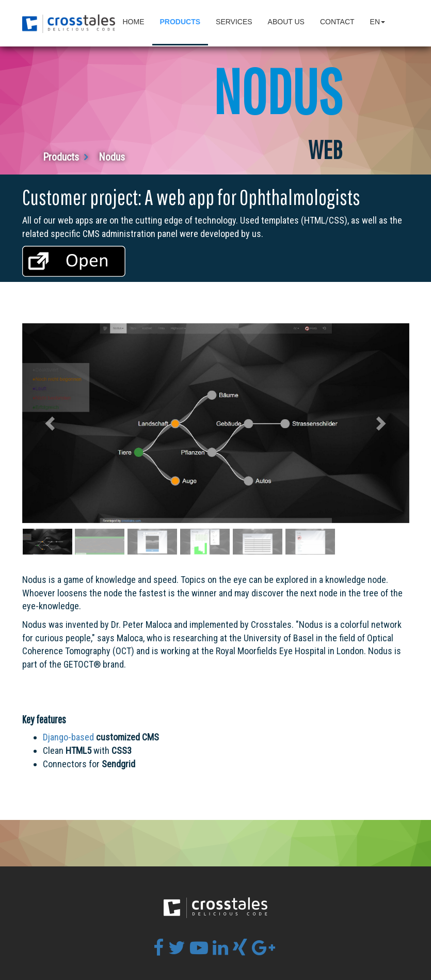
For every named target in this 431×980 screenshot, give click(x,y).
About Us (286, 22)
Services (234, 22)
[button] (51, 423)
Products (180, 22)
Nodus (112, 157)
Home (134, 22)
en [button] (378, 22)
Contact (337, 22)
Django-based (68, 737)
